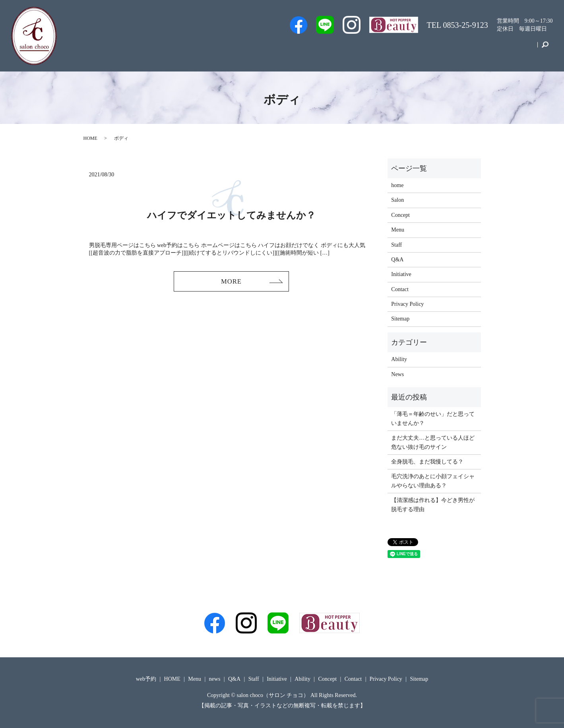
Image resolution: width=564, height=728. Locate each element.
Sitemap (400, 319)
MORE (231, 282)
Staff (336, 49)
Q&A (392, 49)
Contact (521, 49)
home (397, 185)
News (397, 374)
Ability (399, 359)
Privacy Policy (407, 304)
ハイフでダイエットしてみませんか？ (231, 215)
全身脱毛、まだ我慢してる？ (427, 462)
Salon (364, 49)
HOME (90, 138)
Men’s (273, 49)
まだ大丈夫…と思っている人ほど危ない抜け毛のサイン (433, 442)
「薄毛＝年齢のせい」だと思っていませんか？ (433, 418)
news (215, 679)
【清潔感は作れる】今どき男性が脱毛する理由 (433, 505)
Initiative (453, 49)
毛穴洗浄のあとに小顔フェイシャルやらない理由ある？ (433, 481)
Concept (487, 49)
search (545, 49)
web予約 (305, 49)
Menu (420, 49)
